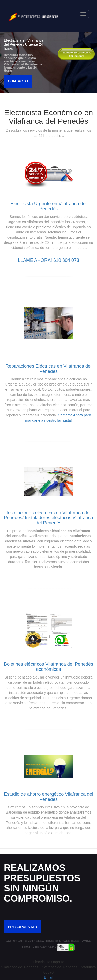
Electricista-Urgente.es (57, 941)
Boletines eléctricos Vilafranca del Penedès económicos (48, 667)
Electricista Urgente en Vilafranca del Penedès (48, 206)
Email (48, 977)
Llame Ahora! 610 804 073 (48, 260)
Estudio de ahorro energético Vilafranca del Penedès (48, 797)
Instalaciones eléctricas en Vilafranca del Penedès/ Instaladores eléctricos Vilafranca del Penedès (48, 518)
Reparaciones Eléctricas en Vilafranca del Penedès (48, 369)
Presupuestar (23, 927)
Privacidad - (46, 947)
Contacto (18, 81)
